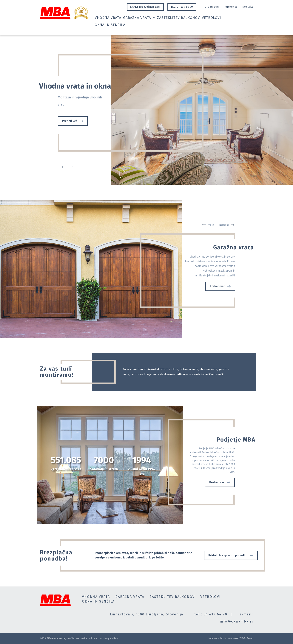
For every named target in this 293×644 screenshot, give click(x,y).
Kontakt (248, 7)
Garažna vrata (139, 18)
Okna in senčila (110, 25)
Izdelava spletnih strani (231, 638)
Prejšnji (63, 167)
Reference (231, 7)
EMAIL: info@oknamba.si (145, 7)
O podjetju (212, 7)
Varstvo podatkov (109, 638)
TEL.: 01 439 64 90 (182, 7)
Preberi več (73, 121)
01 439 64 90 (215, 614)
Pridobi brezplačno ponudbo (231, 555)
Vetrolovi (211, 18)
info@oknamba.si (236, 621)
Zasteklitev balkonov (179, 18)
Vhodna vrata (108, 18)
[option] (146, 110)
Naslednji (71, 167)
